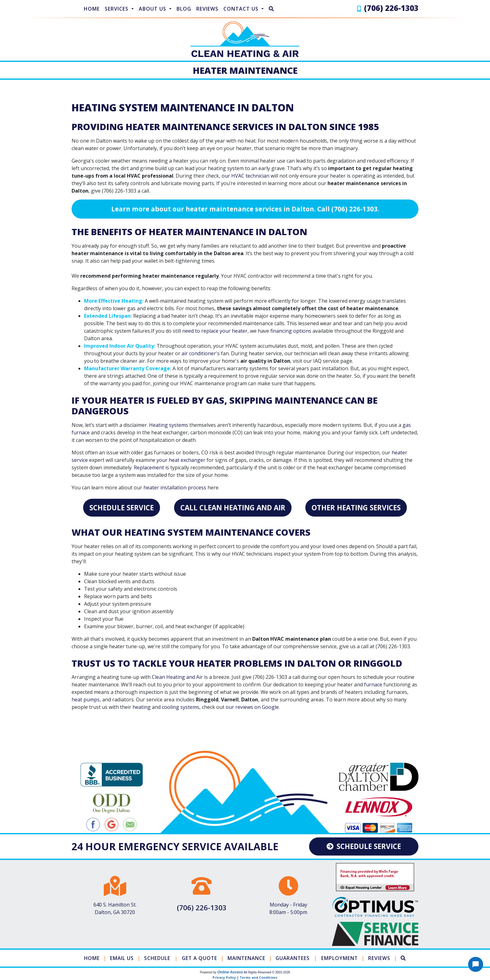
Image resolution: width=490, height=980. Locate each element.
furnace (373, 684)
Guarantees (294, 958)
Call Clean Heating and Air (233, 508)
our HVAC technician (245, 176)
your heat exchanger (181, 460)
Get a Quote (199, 958)
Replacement (149, 467)
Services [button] (117, 9)
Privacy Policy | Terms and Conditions (245, 977)
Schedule (156, 958)
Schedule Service (122, 508)
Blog (184, 9)
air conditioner (199, 353)
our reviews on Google (252, 707)
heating (142, 707)
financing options (291, 331)
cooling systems (181, 707)
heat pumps (86, 700)
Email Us (120, 958)
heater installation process (175, 487)
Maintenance (247, 958)
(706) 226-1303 (391, 8)
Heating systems (169, 425)
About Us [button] (153, 9)
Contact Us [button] (242, 9)
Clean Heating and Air (177, 677)
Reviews (207, 9)
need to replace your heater (215, 331)
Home (92, 9)
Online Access (230, 972)
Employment (342, 958)
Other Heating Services (356, 508)
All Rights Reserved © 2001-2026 (267, 972)
